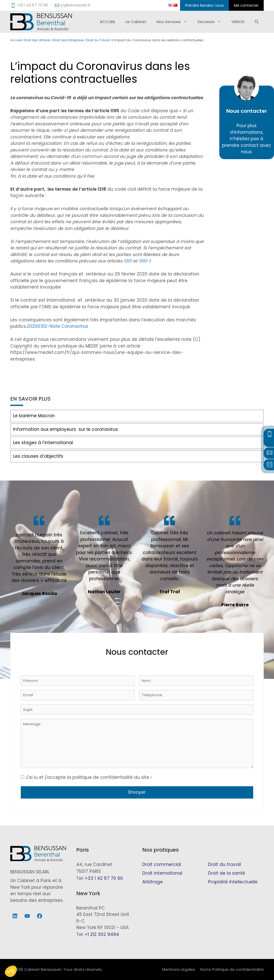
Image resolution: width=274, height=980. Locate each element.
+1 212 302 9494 (102, 934)
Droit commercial (162, 864)
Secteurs (212, 22)
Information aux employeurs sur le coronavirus (65, 429)
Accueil (16, 40)
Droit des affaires (37, 40)
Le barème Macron (34, 416)
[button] (11, 971)
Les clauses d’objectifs (38, 456)
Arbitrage (153, 882)
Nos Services (174, 22)
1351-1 (144, 261)
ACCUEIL (108, 22)
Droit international (162, 873)
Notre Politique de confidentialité (232, 969)
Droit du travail (224, 864)
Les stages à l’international (43, 443)
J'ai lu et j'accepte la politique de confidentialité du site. (89, 777)
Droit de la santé (226, 873)
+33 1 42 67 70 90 (104, 878)
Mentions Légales (179, 969)
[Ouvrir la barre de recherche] (257, 22)
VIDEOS (238, 22)
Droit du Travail (98, 40)
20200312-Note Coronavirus (57, 326)
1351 (128, 261)
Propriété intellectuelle (233, 882)
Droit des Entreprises (68, 40)
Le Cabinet (136, 22)
